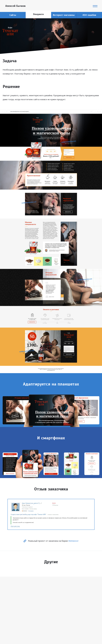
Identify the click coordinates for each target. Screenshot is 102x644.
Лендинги (38, 14)
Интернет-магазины (64, 15)
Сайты (13, 15)
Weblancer (74, 541)
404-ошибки (89, 15)
